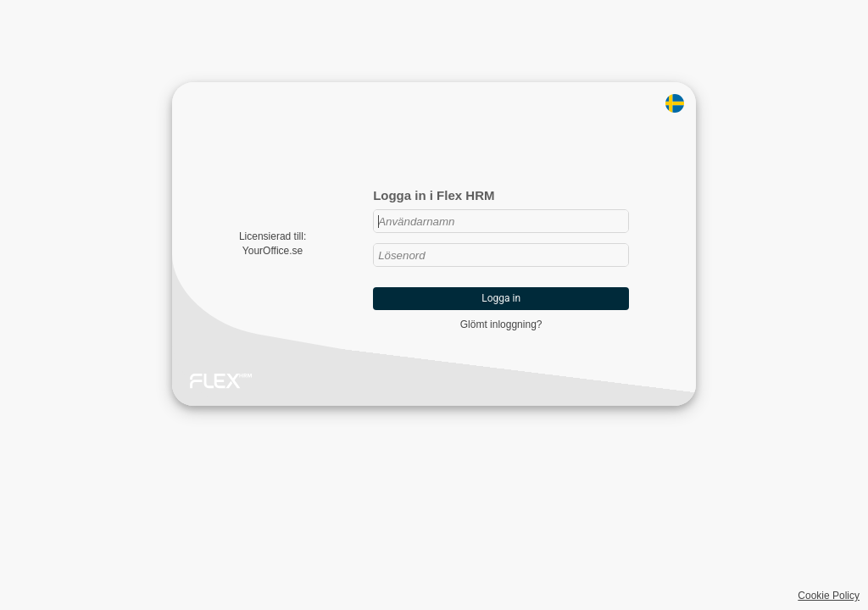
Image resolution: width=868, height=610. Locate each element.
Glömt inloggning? (501, 324)
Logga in (501, 298)
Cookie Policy (829, 596)
